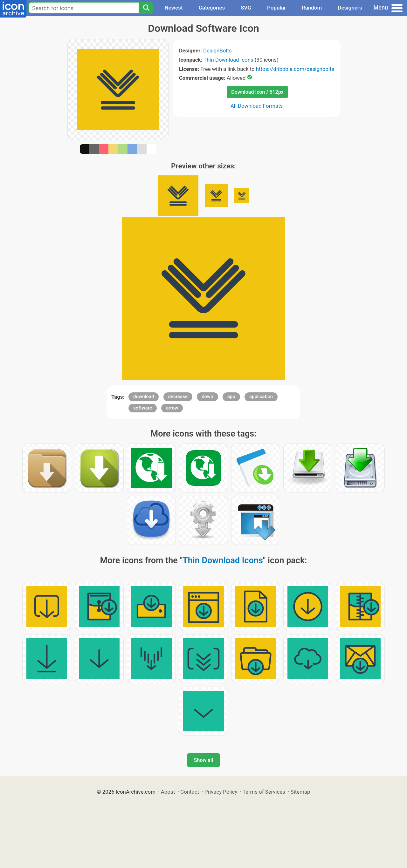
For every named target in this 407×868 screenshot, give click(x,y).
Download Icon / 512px (257, 92)
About (168, 792)
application (261, 397)
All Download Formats (257, 106)
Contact (190, 792)
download (144, 397)
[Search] (146, 8)
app (231, 397)
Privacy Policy (221, 792)
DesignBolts (217, 51)
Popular (276, 8)
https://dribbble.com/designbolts (295, 69)
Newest (173, 8)
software (143, 408)
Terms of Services (264, 792)
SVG (246, 8)
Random (312, 8)
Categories (212, 8)
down (207, 397)
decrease (178, 397)
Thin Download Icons (228, 60)
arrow (172, 408)
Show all (203, 760)
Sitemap (300, 792)
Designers (350, 8)
